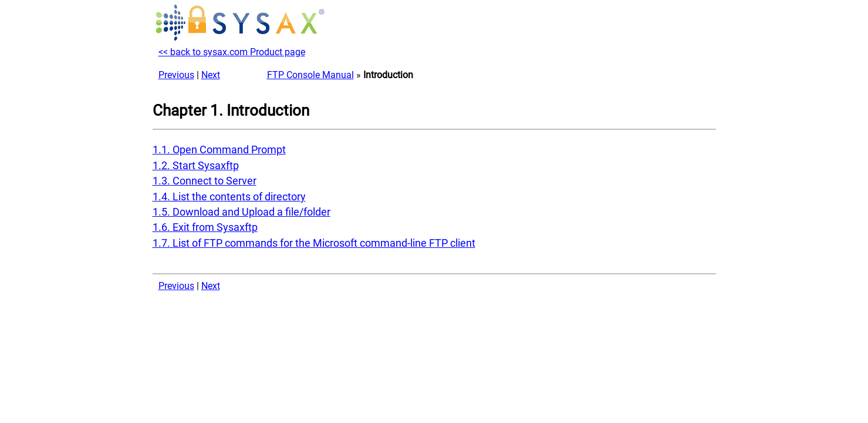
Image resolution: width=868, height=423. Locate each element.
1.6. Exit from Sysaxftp (205, 227)
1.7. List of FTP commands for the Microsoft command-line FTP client (314, 243)
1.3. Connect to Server (205, 181)
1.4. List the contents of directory (229, 197)
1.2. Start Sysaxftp (196, 166)
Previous (176, 75)
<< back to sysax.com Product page (232, 52)
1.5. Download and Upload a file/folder (242, 212)
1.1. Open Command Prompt (219, 150)
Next (211, 75)
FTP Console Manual (310, 75)
